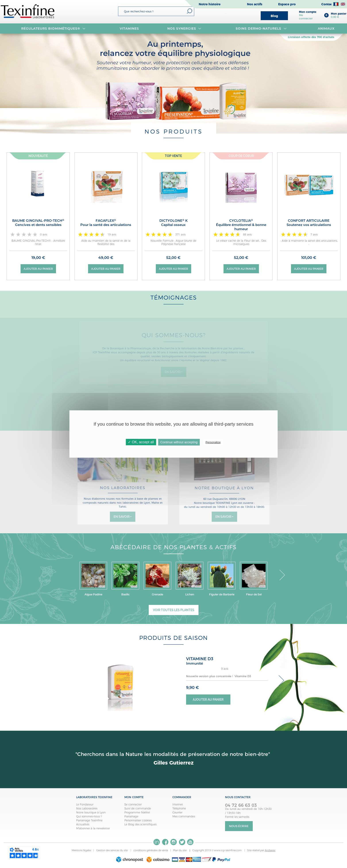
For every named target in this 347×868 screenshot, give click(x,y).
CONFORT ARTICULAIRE (309, 223)
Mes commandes (184, 816)
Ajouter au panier (38, 269)
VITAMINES (129, 29)
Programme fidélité (137, 812)
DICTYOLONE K (173, 223)
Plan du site (180, 850)
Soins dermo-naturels (261, 29)
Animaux (326, 29)
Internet (178, 804)
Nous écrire (239, 826)
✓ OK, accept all (141, 442)
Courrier (177, 812)
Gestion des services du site (112, 850)
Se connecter (133, 804)
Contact (328, 4)
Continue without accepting (179, 442)
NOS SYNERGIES (184, 29)
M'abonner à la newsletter (93, 828)
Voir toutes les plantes (174, 610)
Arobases (270, 850)
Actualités (83, 824)
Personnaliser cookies (138, 820)
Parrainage (131, 816)
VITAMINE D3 (200, 659)
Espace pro (287, 4)
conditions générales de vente (151, 850)
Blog (274, 16)
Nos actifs (255, 4)
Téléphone (179, 808)
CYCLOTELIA (241, 225)
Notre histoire (210, 4)
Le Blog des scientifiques (140, 824)
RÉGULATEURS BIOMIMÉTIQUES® (53, 29)
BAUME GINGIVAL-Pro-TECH (38, 223)
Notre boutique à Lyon (91, 812)
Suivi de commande (138, 808)
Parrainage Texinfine (89, 820)
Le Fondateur (85, 804)
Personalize (213, 442)
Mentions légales (81, 850)
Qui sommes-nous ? (89, 816)
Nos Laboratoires (87, 808)
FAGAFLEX (106, 223)
